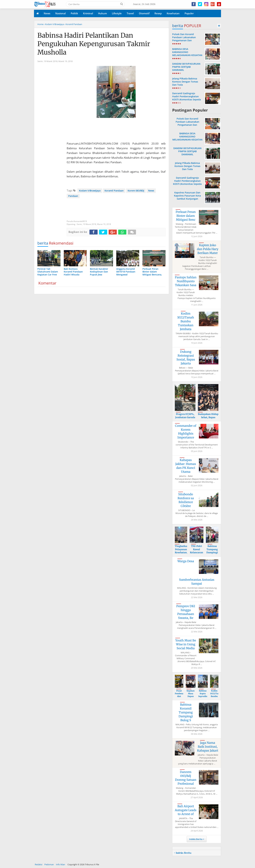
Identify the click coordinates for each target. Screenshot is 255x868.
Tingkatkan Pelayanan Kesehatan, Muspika (182, 551)
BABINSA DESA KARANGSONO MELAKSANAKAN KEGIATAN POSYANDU (187, 54)
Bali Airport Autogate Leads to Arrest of (186, 810)
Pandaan (73, 196)
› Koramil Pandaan (73, 24)
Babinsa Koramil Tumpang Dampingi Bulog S (186, 712)
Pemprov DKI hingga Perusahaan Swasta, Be (186, 612)
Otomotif (144, 13)
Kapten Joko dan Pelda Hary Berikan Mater (208, 249)
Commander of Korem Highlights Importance (186, 432)
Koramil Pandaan (114, 191)
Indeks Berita (196, 839)
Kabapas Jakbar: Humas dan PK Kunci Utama (186, 466)
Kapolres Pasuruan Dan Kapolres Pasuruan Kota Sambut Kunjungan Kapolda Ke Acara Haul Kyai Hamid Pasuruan (187, 199)
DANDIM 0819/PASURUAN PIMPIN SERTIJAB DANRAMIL (186, 67)
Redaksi (39, 864)
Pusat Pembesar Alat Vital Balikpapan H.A (180, 698)
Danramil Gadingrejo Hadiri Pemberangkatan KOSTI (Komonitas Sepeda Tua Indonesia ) (187, 98)
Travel (130, 13)
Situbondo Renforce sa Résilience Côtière (186, 500)
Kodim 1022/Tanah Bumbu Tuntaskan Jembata (186, 321)
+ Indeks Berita (183, 853)
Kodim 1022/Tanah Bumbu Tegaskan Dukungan (216, 696)
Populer (189, 13)
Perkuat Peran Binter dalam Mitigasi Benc (186, 216)
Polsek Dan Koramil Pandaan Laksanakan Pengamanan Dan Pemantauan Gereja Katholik (184, 40)
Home (40, 24)
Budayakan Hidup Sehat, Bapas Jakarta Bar (208, 417)
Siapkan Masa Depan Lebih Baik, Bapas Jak (191, 698)
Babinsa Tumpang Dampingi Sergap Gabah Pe (212, 552)
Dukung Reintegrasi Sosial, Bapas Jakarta (186, 358)
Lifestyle (117, 13)
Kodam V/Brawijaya (90, 191)
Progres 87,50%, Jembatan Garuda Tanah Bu (185, 417)
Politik (74, 13)
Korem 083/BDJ (136, 191)
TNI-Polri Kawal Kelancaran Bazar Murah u (197, 552)
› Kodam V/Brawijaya (54, 24)
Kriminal (88, 13)
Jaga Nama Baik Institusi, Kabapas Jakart (208, 747)
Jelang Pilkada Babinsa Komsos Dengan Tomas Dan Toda (185, 82)
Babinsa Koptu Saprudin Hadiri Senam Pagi (203, 698)
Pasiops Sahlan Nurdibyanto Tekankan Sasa (186, 281)
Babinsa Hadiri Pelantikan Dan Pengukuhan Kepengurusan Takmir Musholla (94, 44)
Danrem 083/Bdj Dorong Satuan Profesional (186, 778)
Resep (158, 13)
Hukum (102, 13)
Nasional (60, 13)
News (47, 13)
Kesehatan (173, 13)
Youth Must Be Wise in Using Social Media (186, 644)
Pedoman (49, 864)
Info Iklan (60, 864)
